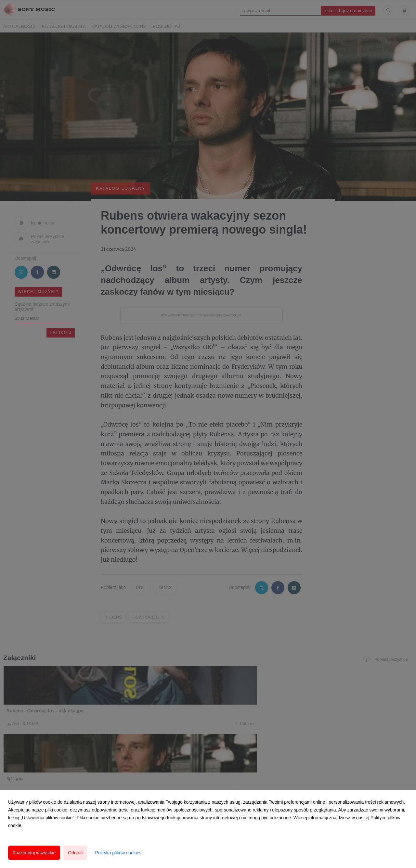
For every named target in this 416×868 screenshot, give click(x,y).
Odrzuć (75, 853)
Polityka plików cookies (118, 853)
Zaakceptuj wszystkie (34, 853)
